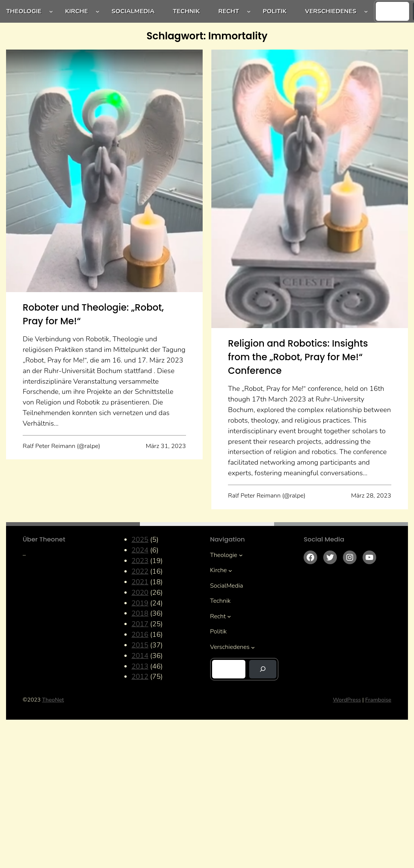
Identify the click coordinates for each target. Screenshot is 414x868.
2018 (140, 613)
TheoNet (53, 700)
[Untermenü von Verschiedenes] (366, 11)
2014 (140, 656)
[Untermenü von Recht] (249, 11)
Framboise (378, 700)
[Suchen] (263, 669)
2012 (140, 677)
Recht (229, 11)
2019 (140, 603)
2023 (140, 561)
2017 (140, 624)
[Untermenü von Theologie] (51, 11)
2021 (140, 582)
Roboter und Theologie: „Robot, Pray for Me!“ (93, 314)
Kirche (76, 11)
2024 (140, 550)
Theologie (24, 11)
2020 (140, 593)
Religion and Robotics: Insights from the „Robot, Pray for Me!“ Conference (298, 357)
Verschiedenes (331, 11)
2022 (140, 571)
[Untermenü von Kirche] (98, 11)
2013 (140, 666)
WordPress (347, 700)
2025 (140, 540)
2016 (140, 635)
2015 (140, 645)
